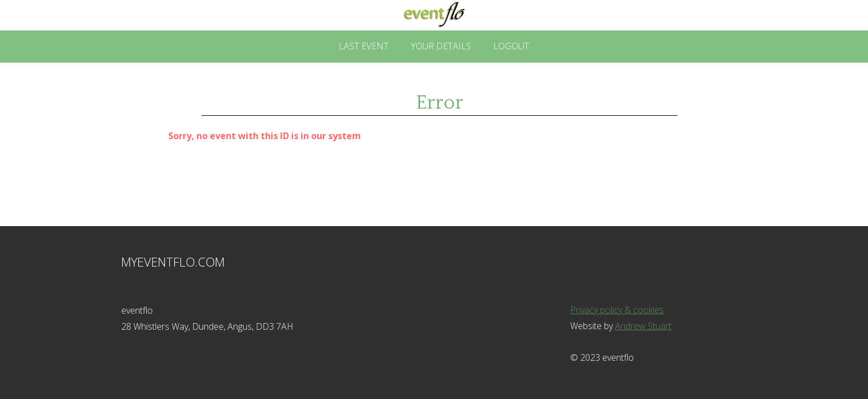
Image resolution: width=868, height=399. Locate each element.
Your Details (441, 46)
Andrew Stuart (643, 326)
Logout (511, 46)
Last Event (364, 46)
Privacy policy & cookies (617, 310)
